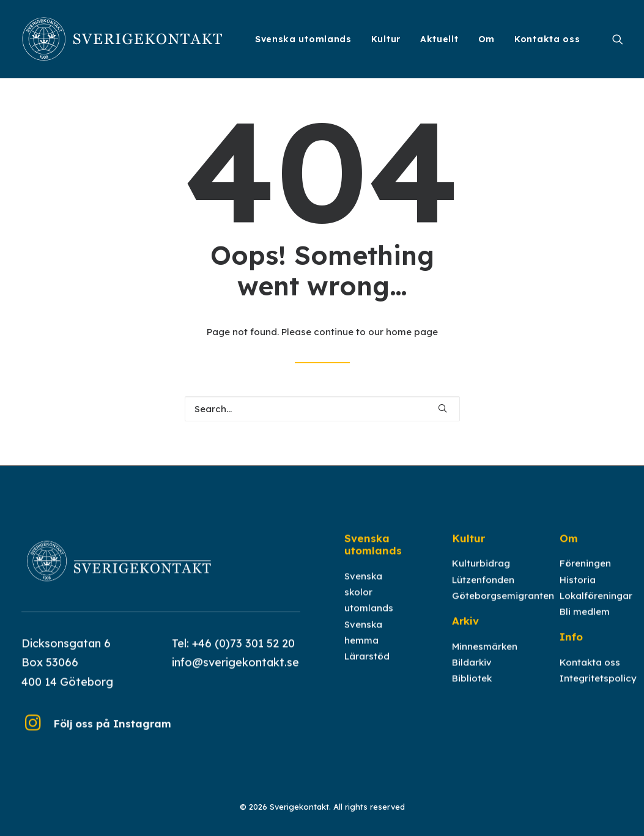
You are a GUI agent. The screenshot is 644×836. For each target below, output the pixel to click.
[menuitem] (303, 39)
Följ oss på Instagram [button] (112, 735)
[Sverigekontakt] (123, 39)
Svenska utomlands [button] (303, 39)
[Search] (322, 409)
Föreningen (585, 575)
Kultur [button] (386, 39)
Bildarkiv (472, 674)
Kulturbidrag (481, 575)
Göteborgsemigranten (503, 608)
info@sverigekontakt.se (235, 674)
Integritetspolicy (598, 690)
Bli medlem (585, 623)
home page (412, 332)
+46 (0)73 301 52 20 (243, 655)
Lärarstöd (367, 668)
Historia (578, 591)
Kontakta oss (547, 39)
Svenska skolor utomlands (369, 604)
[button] (618, 39)
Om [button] (487, 39)
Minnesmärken (485, 658)
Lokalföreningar (596, 608)
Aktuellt (439, 39)
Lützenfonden (483, 591)
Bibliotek (472, 690)
